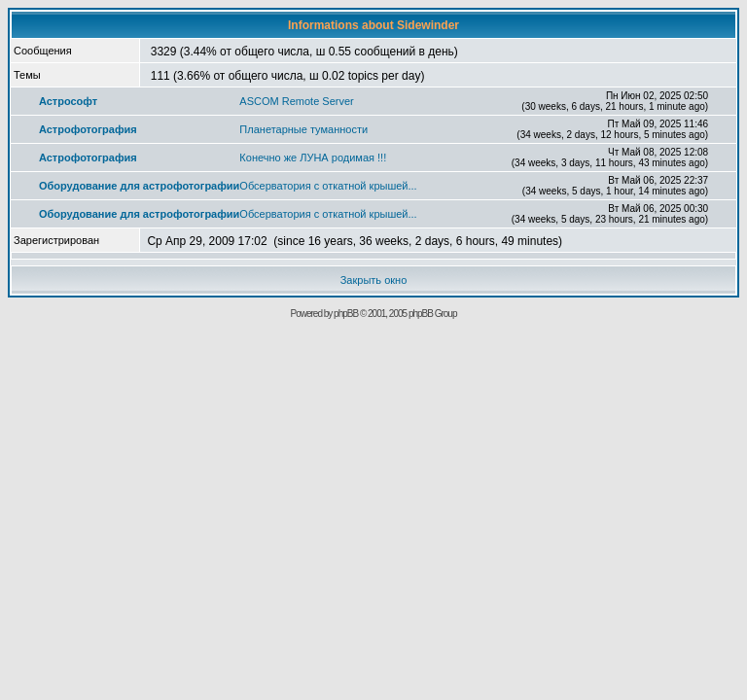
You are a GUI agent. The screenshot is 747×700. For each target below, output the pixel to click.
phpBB (346, 314)
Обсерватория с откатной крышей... (328, 186)
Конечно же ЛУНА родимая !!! (313, 157)
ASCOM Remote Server (296, 101)
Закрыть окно (374, 280)
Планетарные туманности (303, 129)
